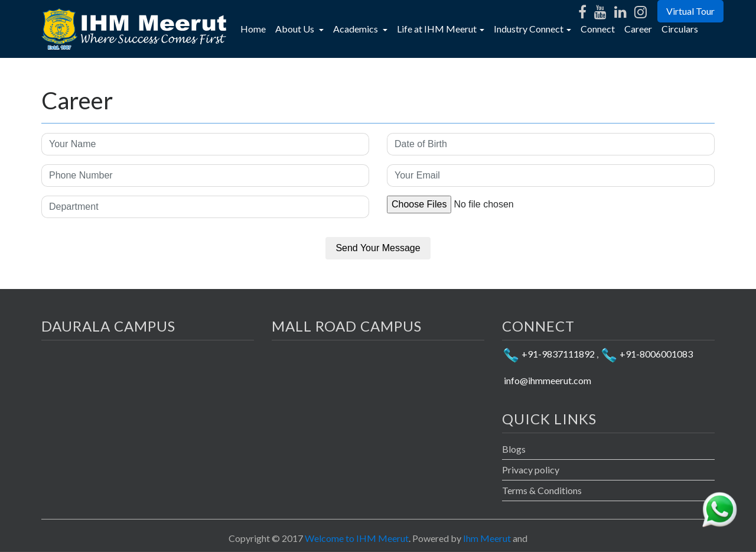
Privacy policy (531, 470)
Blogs (514, 449)
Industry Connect (529, 29)
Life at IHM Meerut (437, 29)
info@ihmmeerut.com (547, 380)
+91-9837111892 (548, 354)
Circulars (680, 29)
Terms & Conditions (542, 490)
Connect (598, 29)
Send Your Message (378, 248)
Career (638, 29)
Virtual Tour (690, 11)
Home (255, 28)
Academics (356, 29)
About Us (296, 29)
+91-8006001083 (646, 354)
